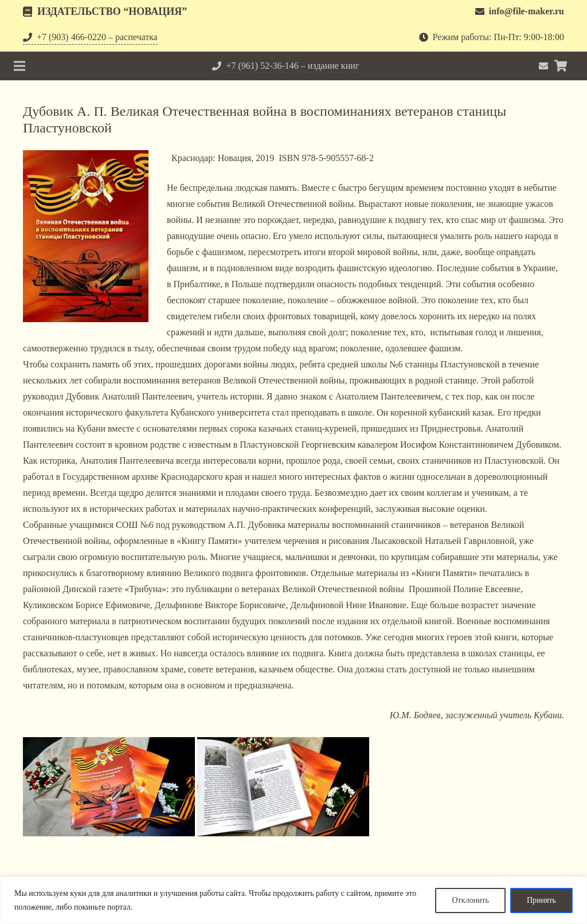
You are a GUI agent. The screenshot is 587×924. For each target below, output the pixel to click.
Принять (541, 900)
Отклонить (470, 900)
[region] (293, 900)
